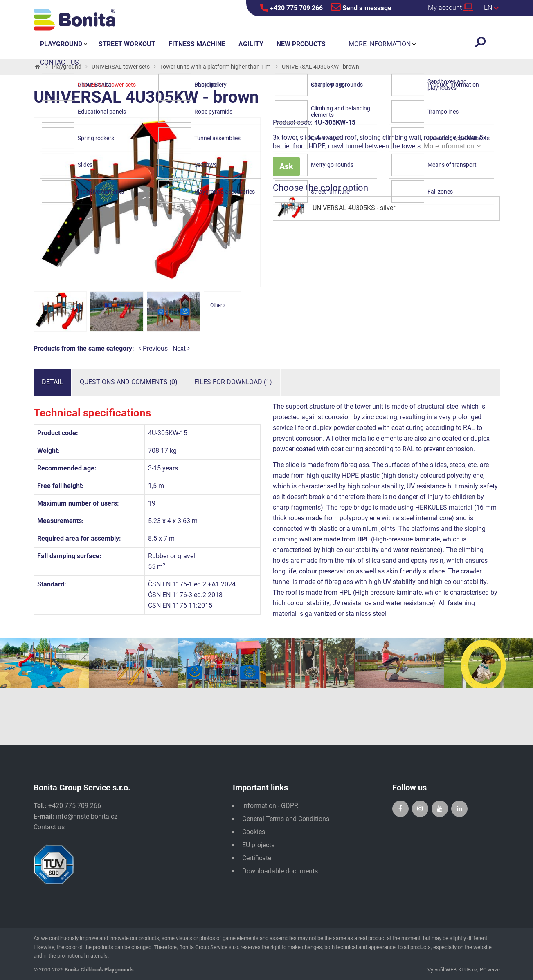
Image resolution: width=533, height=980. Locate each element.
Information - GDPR (270, 806)
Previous (153, 348)
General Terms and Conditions (286, 819)
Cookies (254, 832)
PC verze (490, 970)
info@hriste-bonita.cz (87, 816)
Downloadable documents (280, 871)
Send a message (361, 7)
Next (181, 348)
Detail (52, 382)
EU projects (258, 845)
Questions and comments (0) (129, 382)
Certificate (257, 858)
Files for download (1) (233, 382)
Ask (286, 166)
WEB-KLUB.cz (461, 970)
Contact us (49, 827)
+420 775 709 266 (291, 8)
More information (452, 146)
